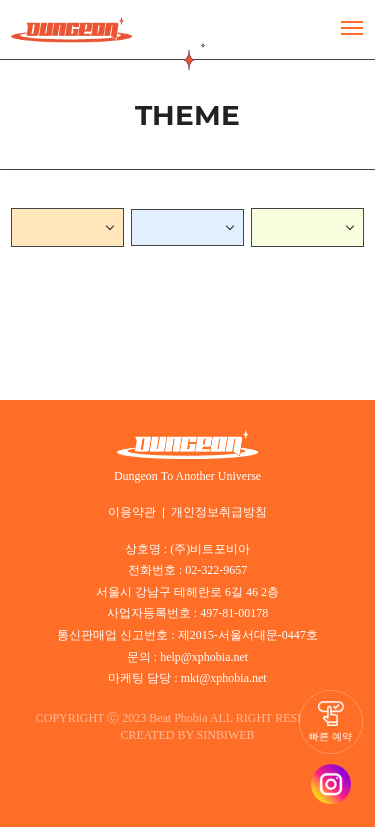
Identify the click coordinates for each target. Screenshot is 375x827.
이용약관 (136, 508)
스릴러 (280, 226)
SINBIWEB (230, 728)
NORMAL (170, 226)
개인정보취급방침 (217, 508)
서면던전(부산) (62, 226)
